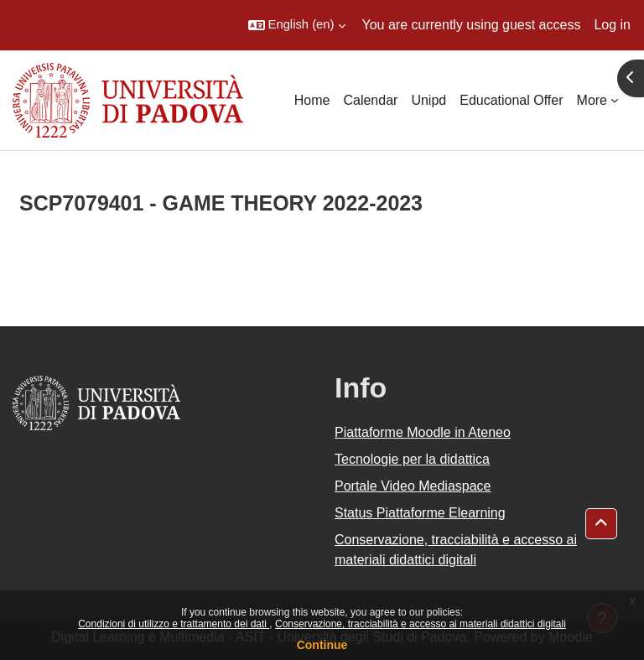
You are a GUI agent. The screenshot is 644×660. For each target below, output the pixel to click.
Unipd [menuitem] (428, 100)
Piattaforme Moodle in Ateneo (423, 432)
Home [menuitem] (312, 100)
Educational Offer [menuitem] (511, 100)
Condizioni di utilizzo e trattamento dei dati (174, 624)
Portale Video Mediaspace (413, 486)
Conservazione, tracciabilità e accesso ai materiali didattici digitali (421, 624)
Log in (612, 25)
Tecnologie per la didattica (412, 459)
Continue (322, 645)
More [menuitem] (592, 100)
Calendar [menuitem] (370, 100)
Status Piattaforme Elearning (420, 513)
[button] (297, 25)
